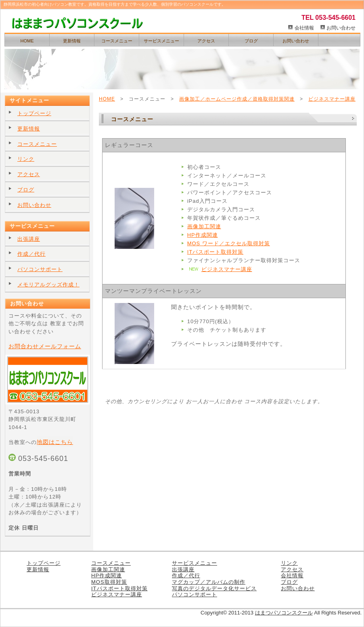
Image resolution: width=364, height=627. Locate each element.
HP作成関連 (203, 235)
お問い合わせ (341, 28)
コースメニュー (117, 41)
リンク (26, 159)
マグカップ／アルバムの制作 (209, 582)
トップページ (34, 113)
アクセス (206, 41)
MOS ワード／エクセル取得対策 (229, 243)
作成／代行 (31, 254)
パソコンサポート (40, 269)
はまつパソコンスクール (284, 613)
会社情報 (304, 28)
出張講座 (29, 239)
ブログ (251, 41)
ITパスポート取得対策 (215, 252)
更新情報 (72, 41)
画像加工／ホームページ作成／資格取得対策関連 (237, 99)
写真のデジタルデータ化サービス (214, 588)
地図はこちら (55, 442)
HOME (27, 41)
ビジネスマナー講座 (332, 99)
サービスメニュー (161, 41)
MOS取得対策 (109, 582)
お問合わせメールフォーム (45, 346)
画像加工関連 (204, 226)
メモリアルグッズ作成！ (48, 285)
